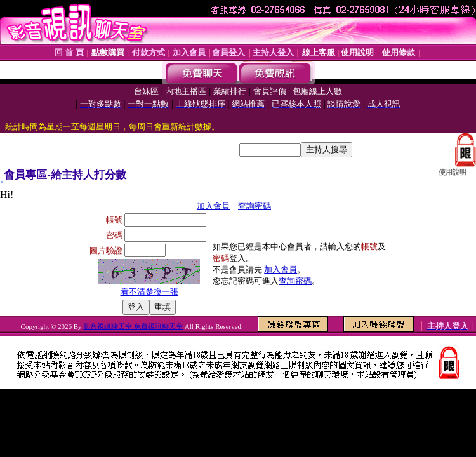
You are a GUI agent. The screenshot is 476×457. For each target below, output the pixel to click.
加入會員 (213, 206)
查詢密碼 (255, 206)
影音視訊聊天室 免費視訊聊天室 (133, 326)
